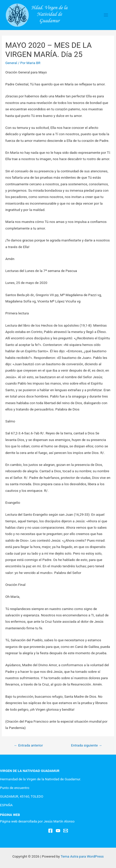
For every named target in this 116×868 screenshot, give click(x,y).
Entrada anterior (28, 745)
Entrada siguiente (86, 745)
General (11, 63)
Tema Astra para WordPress (82, 856)
